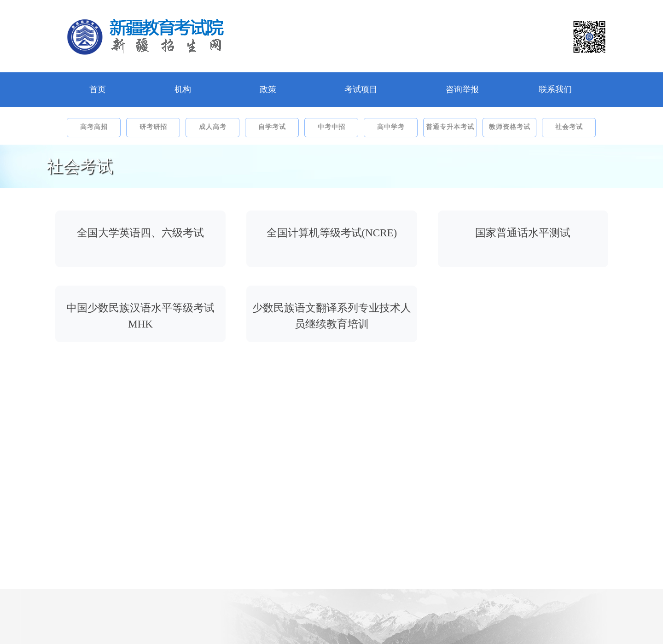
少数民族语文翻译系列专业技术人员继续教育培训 (332, 316)
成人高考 (213, 127)
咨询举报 (462, 89)
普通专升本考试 (450, 127)
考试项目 (361, 89)
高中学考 (391, 127)
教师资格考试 (510, 127)
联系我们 (555, 89)
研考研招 (153, 127)
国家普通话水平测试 (523, 233)
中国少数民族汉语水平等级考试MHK (140, 316)
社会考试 (569, 127)
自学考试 (272, 127)
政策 (268, 89)
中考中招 (331, 127)
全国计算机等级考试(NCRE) (332, 233)
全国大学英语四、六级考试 (140, 233)
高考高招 (94, 127)
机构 (183, 89)
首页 (98, 89)
